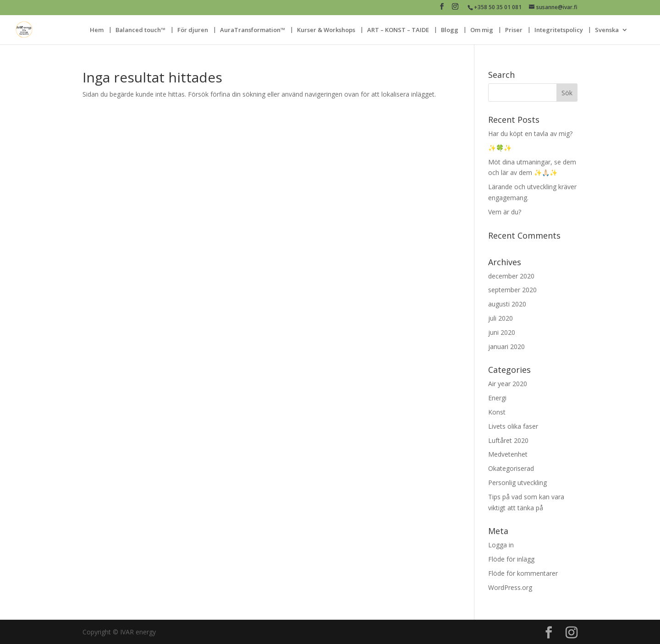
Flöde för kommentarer (523, 573)
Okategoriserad (511, 468)
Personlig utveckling (517, 483)
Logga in (501, 545)
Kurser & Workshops (326, 30)
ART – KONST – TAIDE (398, 30)
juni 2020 (502, 332)
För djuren (193, 30)
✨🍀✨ (500, 148)
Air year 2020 (508, 384)
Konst (497, 412)
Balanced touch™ (140, 30)
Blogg (450, 30)
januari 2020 (506, 347)
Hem (97, 30)
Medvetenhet (508, 454)
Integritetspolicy (559, 30)
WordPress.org (510, 587)
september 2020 (512, 290)
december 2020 (511, 276)
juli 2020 (500, 318)
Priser (514, 30)
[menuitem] (611, 35)
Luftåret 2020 (508, 440)
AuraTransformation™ (253, 30)
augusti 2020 (507, 304)
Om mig (482, 30)
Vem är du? (505, 212)
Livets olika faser (513, 426)
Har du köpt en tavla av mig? (530, 134)
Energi (497, 398)
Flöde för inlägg (511, 559)
